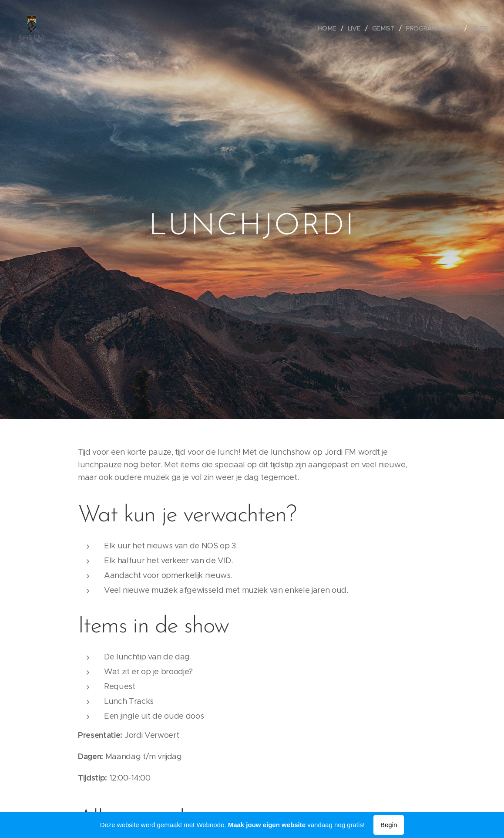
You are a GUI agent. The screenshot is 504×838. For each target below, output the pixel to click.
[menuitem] (331, 28)
